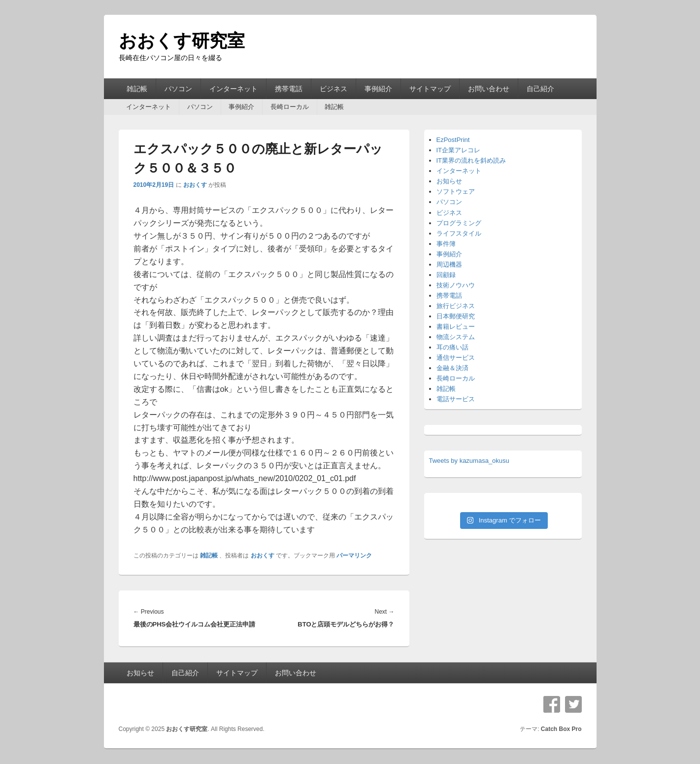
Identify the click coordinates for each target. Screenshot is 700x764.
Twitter (573, 704)
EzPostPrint (453, 140)
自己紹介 (540, 89)
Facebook (552, 704)
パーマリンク (354, 556)
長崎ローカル (290, 107)
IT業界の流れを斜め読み (471, 160)
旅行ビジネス (456, 306)
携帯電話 (289, 89)
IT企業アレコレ (459, 150)
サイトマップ (430, 89)
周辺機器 (449, 264)
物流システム (456, 337)
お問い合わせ (489, 89)
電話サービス (456, 399)
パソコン (178, 89)
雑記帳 (137, 89)
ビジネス (333, 89)
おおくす (195, 185)
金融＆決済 (452, 368)
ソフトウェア (456, 191)
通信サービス (456, 358)
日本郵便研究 (456, 316)
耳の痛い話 (452, 347)
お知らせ (449, 181)
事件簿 (446, 244)
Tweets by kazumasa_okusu (469, 461)
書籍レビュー (456, 327)
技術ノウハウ (456, 285)
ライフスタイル (459, 233)
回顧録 (446, 275)
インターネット (233, 89)
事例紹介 (378, 89)
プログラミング (459, 223)
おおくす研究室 (182, 41)
